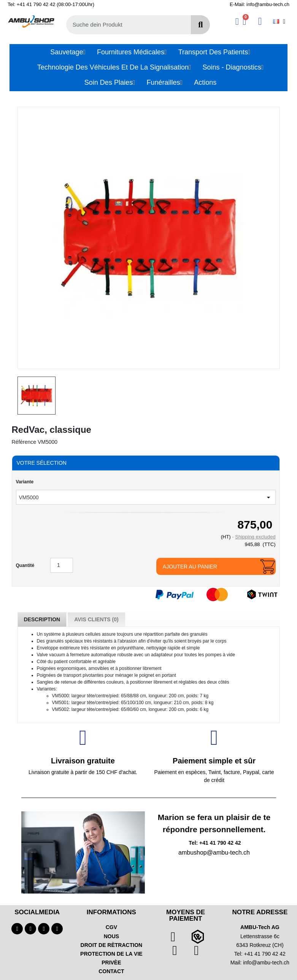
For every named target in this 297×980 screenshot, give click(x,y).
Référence (24, 442)
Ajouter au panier (190, 567)
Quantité (25, 565)
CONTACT (111, 971)
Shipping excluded (255, 537)
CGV (111, 927)
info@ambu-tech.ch (266, 963)
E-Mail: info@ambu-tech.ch (260, 4)
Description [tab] (42, 619)
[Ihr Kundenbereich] (237, 21)
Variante (25, 482)
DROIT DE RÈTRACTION (112, 945)
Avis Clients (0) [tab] (96, 619)
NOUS (111, 936)
